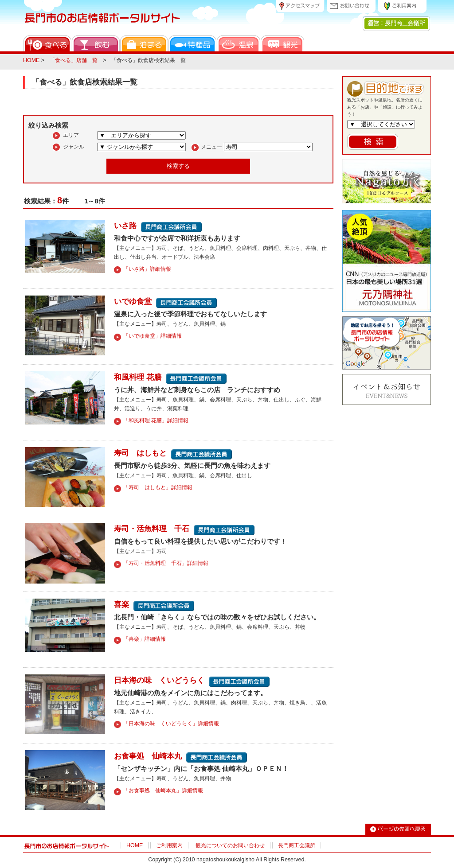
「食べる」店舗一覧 (74, 60)
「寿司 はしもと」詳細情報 (158, 487)
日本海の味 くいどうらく (159, 680)
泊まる (144, 43)
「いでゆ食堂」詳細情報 (153, 336)
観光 (282, 43)
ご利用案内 (402, 6)
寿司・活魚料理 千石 (152, 529)
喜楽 (121, 604)
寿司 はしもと (140, 453)
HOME (31, 60)
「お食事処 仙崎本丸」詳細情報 (163, 790)
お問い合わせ (351, 6)
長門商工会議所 (297, 845)
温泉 (239, 43)
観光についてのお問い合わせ (230, 845)
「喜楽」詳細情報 (145, 639)
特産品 (192, 43)
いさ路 (125, 226)
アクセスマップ (300, 6)
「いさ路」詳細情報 (147, 269)
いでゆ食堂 (133, 301)
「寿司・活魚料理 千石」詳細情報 (166, 563)
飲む (96, 43)
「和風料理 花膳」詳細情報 (156, 420)
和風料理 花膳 (138, 377)
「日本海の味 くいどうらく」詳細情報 (171, 724)
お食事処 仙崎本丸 (148, 756)
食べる (47, 43)
